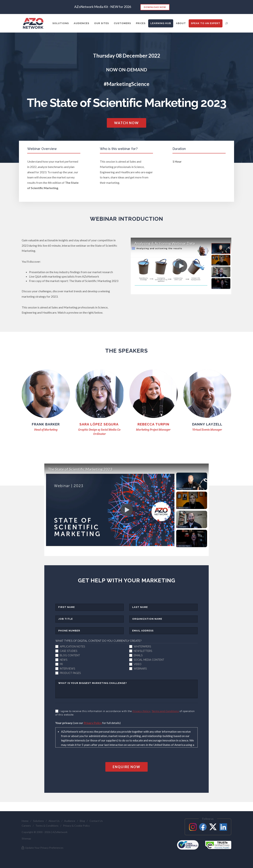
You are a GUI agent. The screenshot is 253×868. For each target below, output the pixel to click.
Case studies (68, 651)
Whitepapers (142, 647)
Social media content (149, 660)
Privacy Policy (141, 711)
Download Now (155, 7)
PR (61, 664)
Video (138, 664)
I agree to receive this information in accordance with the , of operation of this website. (125, 713)
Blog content (70, 655)
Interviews (67, 669)
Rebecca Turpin (153, 424)
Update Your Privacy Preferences (42, 848)
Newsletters (143, 651)
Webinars (140, 669)
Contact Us (96, 821)
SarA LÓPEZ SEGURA (100, 424)
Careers (26, 826)
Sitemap (26, 838)
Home (25, 821)
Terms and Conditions (165, 711)
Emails (138, 655)
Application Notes (72, 647)
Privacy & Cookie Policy (76, 826)
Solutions (39, 821)
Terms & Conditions (47, 826)
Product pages (70, 673)
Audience (70, 821)
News (64, 660)
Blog (82, 821)
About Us (54, 821)
